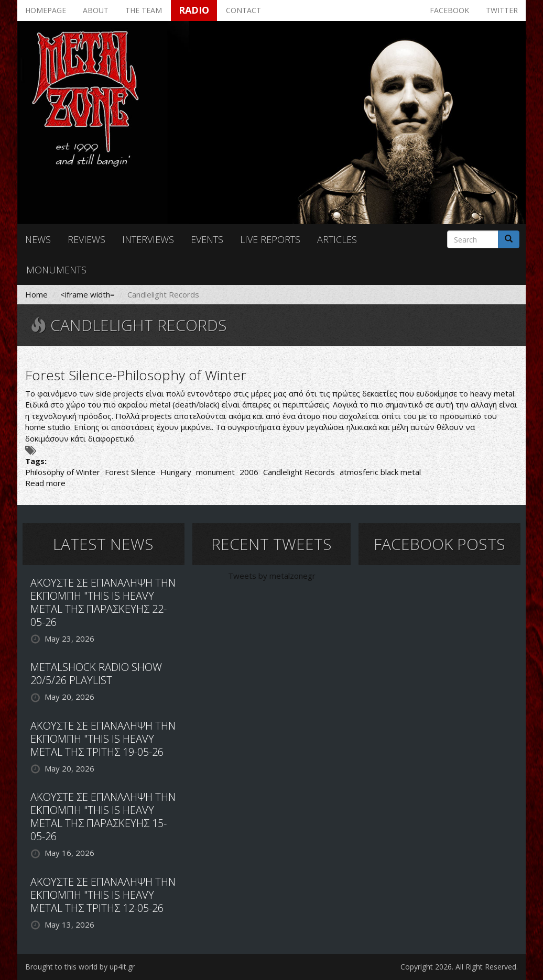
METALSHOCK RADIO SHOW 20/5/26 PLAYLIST (96, 674)
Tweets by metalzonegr (272, 576)
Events (207, 239)
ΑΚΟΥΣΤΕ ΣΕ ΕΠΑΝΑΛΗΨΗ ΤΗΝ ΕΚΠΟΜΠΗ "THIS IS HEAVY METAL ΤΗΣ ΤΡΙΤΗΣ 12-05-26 (103, 895)
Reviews (86, 239)
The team (144, 10)
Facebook (449, 10)
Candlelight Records (299, 472)
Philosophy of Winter (63, 472)
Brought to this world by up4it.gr (80, 967)
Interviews (148, 239)
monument (215, 472)
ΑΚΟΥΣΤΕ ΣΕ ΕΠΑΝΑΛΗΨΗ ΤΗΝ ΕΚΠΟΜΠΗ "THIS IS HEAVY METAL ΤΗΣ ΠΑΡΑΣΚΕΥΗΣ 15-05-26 (103, 817)
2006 (249, 472)
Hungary (176, 472)
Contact (243, 10)
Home (36, 294)
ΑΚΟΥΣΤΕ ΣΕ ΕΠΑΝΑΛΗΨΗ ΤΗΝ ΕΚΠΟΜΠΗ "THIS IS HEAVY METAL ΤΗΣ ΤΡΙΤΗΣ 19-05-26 (103, 739)
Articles (337, 239)
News (38, 239)
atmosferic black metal (380, 472)
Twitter (502, 10)
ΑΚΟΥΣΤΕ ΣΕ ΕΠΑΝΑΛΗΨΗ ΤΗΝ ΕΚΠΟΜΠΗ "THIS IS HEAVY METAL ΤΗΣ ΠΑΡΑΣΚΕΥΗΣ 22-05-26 (103, 602)
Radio (194, 10)
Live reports (270, 239)
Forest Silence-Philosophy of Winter (136, 375)
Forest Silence (130, 472)
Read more (45, 483)
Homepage (46, 10)
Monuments (56, 270)
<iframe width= (88, 294)
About (96, 10)
